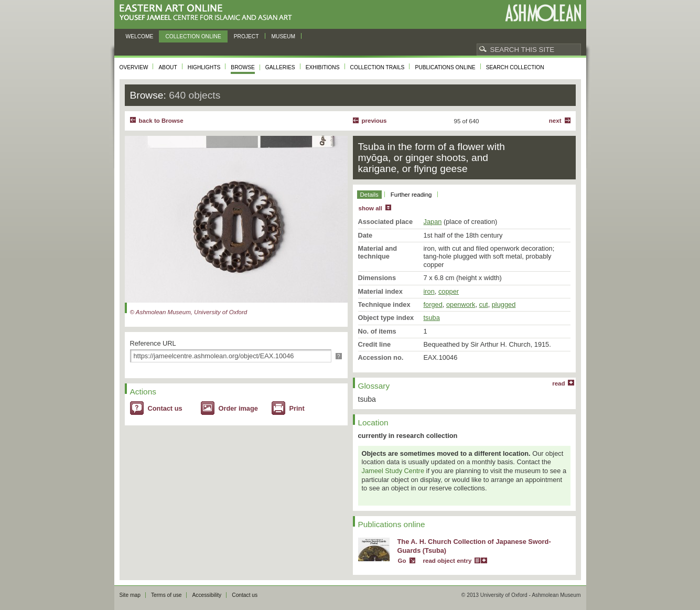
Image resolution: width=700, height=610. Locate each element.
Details (369, 195)
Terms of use (166, 595)
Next (555, 121)
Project (246, 36)
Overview (134, 67)
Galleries (280, 67)
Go (402, 561)
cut (484, 304)
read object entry (448, 561)
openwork (461, 304)
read (558, 383)
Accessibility (207, 595)
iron (429, 291)
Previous (374, 121)
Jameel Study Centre (393, 471)
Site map (130, 595)
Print (297, 408)
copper (449, 291)
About (168, 67)
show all (370, 208)
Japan (433, 222)
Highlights (204, 67)
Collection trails (378, 67)
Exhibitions (323, 67)
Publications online (445, 67)
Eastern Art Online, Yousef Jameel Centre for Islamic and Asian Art (208, 13)
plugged (504, 304)
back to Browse (161, 121)
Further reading (411, 195)
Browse (243, 67)
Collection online (193, 36)
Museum (284, 36)
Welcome (140, 36)
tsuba (432, 318)
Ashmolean (543, 13)
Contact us (165, 408)
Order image (238, 408)
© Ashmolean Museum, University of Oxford (189, 312)
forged (433, 304)
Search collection (515, 67)
